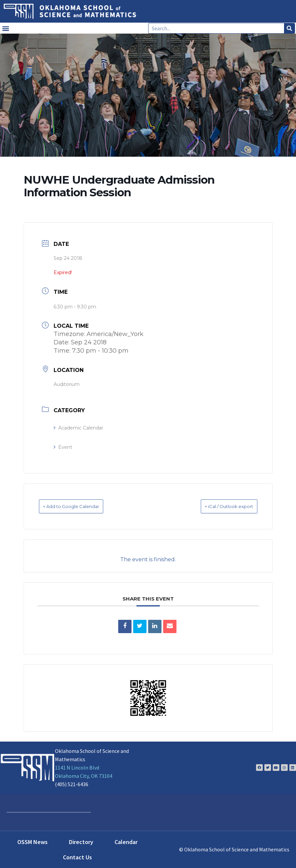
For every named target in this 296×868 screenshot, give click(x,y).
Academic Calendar (78, 428)
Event (63, 447)
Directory (81, 842)
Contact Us (77, 857)
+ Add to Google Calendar (81, 506)
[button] (5, 28)
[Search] (289, 28)
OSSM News (32, 842)
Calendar (126, 842)
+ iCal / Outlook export (219, 506)
